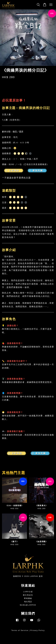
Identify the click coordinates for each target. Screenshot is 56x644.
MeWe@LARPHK (28, 605)
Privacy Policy (38, 630)
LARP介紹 (28, 592)
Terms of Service (20, 630)
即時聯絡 (28, 598)
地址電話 (28, 602)
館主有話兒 (28, 595)
